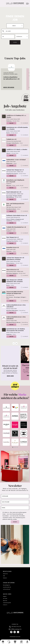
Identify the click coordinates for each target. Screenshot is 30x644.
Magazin (5, 596)
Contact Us (5, 605)
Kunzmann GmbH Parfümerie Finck (13, 217)
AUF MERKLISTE (24, 123)
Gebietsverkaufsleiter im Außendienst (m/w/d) (11, 78)
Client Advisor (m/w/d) (13, 270)
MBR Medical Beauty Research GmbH (14, 207)
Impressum (5, 578)
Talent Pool (5, 601)
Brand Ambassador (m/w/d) (14, 192)
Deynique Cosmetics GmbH (12, 309)
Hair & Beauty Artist (10, 295)
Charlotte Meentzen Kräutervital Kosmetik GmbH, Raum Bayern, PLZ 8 (11, 74)
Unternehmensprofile (7, 603)
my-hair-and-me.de (7, 589)
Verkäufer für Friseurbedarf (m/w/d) (16, 227)
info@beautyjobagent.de (16, 629)
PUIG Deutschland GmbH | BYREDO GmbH (15, 172)
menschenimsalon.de (7, 587)
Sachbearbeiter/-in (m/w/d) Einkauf (16, 160)
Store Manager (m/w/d (12, 237)
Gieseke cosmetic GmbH (11, 162)
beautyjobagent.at (7, 585)
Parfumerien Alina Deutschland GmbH (14, 141)
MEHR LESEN (10, 376)
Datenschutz (5, 574)
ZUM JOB (11, 123)
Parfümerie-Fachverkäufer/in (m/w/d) (17, 215)
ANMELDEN (26, 100)
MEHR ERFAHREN (9, 87)
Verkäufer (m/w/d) (11, 139)
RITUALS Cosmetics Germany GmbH (13, 119)
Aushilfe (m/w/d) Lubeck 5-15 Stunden (17, 149)
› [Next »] (16, 343)
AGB (4, 576)
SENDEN (15, 522)
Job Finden (5, 598)
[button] (13, 447)
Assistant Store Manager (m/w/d (15, 170)
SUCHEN (15, 42)
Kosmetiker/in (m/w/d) (13, 247)
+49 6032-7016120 (16, 627)
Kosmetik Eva (9, 184)
